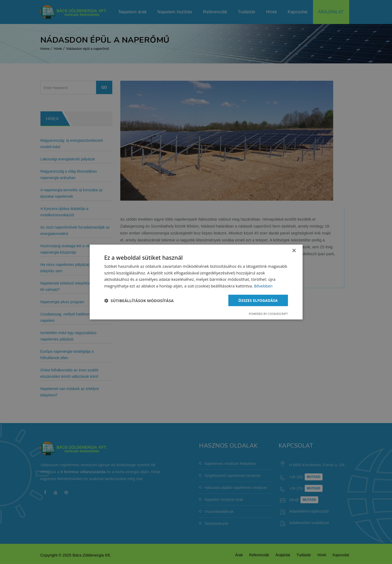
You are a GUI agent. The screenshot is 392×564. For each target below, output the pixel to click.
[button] (139, 301)
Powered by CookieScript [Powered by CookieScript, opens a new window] (268, 314)
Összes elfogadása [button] (257, 300)
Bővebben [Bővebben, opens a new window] (263, 286)
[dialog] (196, 282)
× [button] (294, 251)
